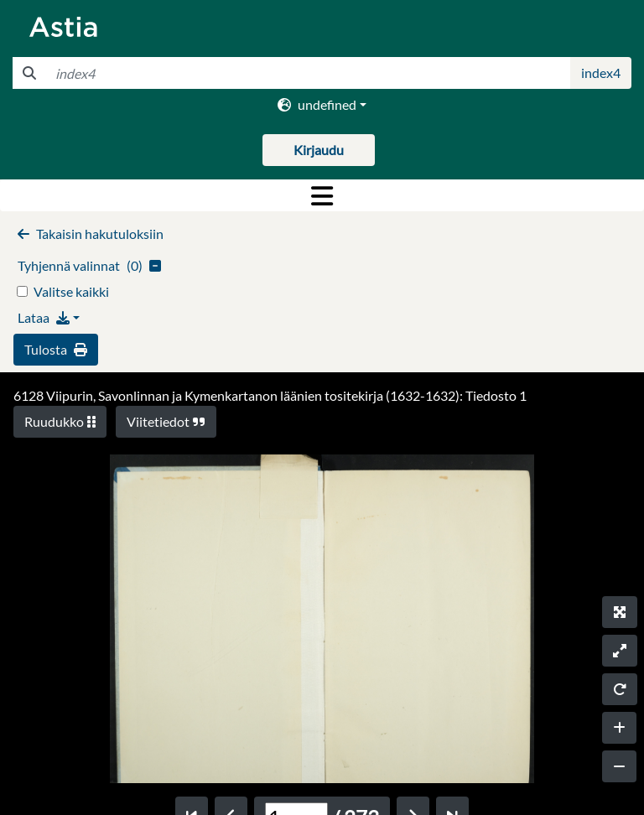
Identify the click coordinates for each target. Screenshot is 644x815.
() (89, 265)
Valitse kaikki (71, 291)
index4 (601, 73)
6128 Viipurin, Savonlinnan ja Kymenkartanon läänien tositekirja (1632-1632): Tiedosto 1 (270, 395)
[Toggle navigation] (322, 195)
